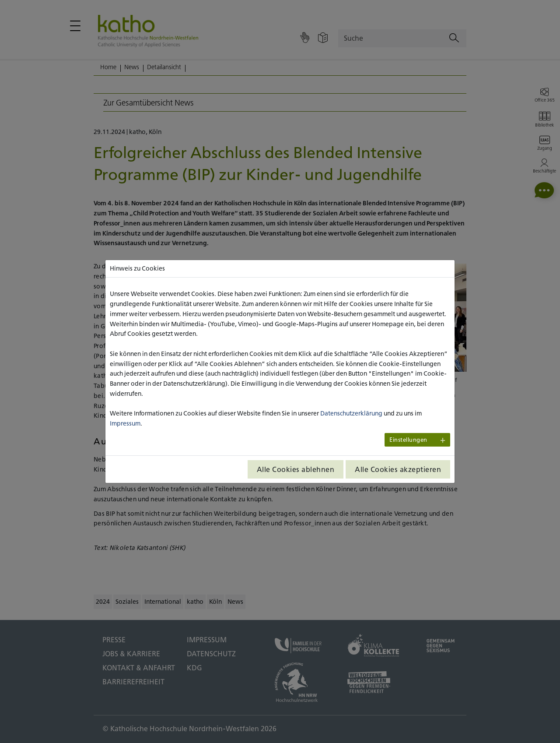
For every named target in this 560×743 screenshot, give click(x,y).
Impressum (125, 423)
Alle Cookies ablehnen (296, 469)
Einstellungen (408, 440)
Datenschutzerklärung (351, 413)
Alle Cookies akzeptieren (398, 469)
